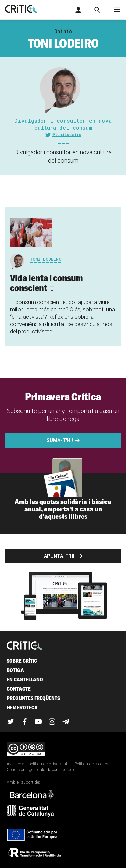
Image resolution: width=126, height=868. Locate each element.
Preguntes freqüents (33, 698)
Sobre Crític (22, 661)
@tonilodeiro (67, 134)
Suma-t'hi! (60, 440)
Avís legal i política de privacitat (37, 764)
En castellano (25, 679)
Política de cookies (91, 764)
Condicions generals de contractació (41, 770)
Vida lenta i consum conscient (47, 283)
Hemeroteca (22, 708)
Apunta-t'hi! (60, 556)
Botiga (15, 670)
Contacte (19, 689)
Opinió (63, 31)
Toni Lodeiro (46, 259)
